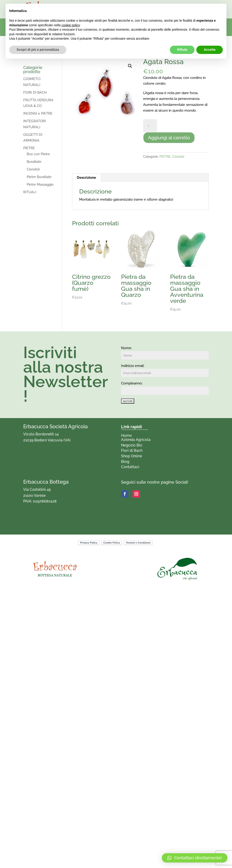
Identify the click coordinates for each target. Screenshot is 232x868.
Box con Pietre (38, 154)
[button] (130, 66)
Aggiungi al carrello (169, 138)
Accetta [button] (210, 50)
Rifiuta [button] (182, 50)
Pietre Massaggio (40, 184)
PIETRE (165, 157)
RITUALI (30, 192)
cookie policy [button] (71, 25)
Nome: (126, 348)
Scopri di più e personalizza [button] (38, 50)
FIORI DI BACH (35, 92)
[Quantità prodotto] (150, 126)
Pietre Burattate (39, 177)
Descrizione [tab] (86, 178)
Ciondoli (178, 157)
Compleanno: (132, 383)
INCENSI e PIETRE (38, 113)
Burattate (34, 162)
